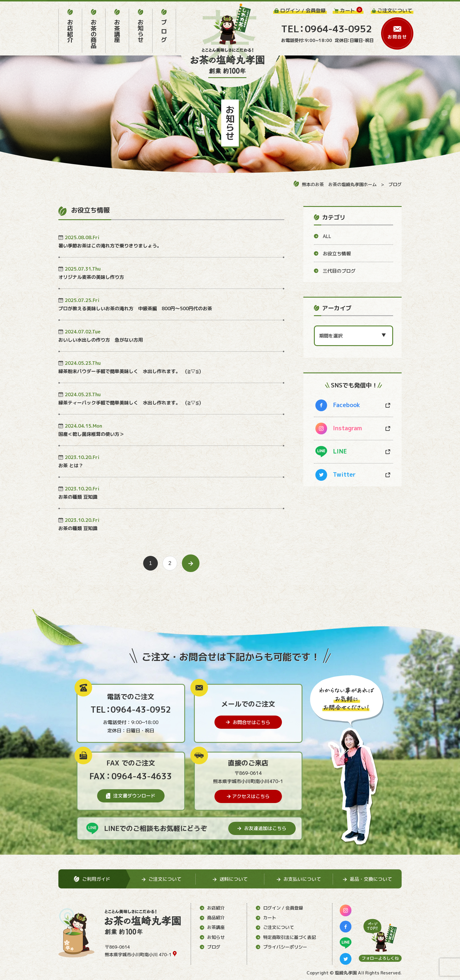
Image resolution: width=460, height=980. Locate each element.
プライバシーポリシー (281, 947)
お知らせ (212, 937)
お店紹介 (212, 908)
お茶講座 (212, 927)
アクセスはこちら (248, 796)
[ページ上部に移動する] (380, 935)
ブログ (395, 184)
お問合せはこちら (248, 722)
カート (266, 918)
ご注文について (275, 927)
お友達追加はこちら (262, 828)
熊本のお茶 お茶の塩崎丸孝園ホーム (335, 184)
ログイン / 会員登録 (279, 908)
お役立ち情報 (332, 254)
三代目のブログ (335, 271)
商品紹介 (212, 918)
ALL (323, 236)
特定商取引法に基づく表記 (286, 937)
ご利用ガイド (92, 879)
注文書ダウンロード (131, 796)
